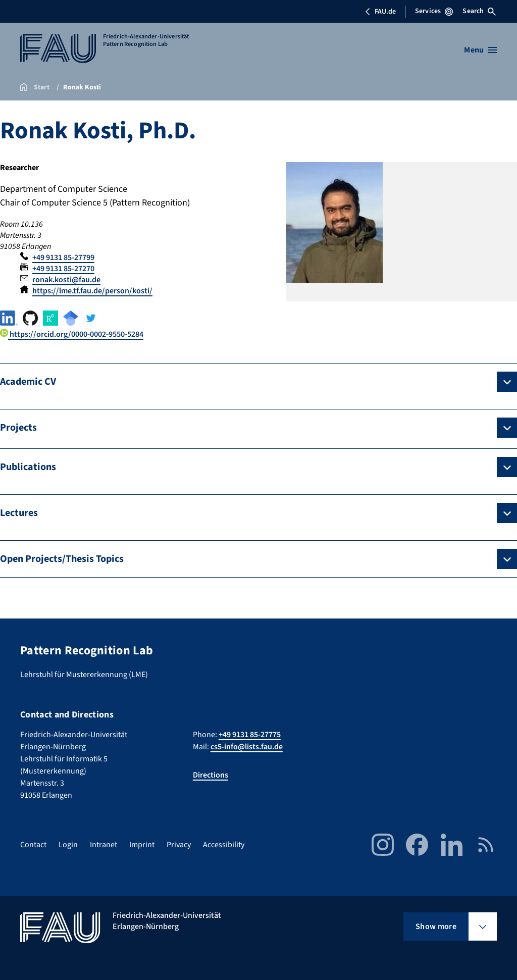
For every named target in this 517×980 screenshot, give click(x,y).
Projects (18, 428)
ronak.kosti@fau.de (66, 280)
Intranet (104, 845)
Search (479, 11)
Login (68, 845)
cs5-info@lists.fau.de (247, 747)
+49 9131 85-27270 (63, 269)
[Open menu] (480, 50)
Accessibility (224, 845)
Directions (211, 775)
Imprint (142, 845)
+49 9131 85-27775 (250, 735)
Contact (33, 845)
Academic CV (28, 382)
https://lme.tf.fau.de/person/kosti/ (92, 291)
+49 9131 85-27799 (63, 257)
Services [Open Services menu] (434, 11)
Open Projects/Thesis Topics (62, 559)
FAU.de (380, 12)
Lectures (19, 513)
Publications (28, 467)
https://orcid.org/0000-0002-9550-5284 (76, 334)
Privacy (179, 845)
